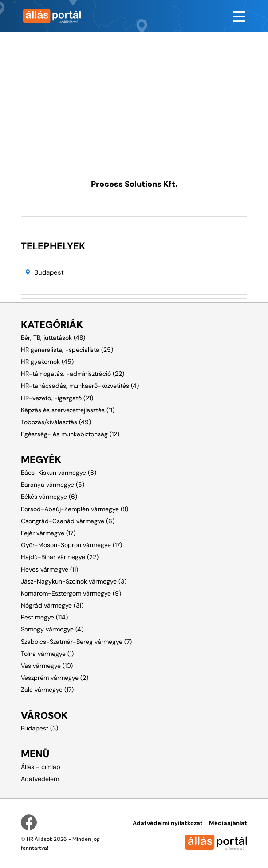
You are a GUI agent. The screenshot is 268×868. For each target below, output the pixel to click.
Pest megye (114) (44, 617)
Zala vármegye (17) (47, 690)
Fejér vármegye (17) (48, 533)
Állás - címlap (41, 767)
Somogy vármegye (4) (52, 629)
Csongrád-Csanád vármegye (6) (68, 521)
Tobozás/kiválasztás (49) (56, 422)
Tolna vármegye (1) (47, 654)
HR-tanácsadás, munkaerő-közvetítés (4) (80, 386)
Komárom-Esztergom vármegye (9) (71, 593)
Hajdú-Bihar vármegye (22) (60, 557)
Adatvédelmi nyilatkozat (168, 823)
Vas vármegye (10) (47, 666)
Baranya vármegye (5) (53, 485)
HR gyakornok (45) (47, 362)
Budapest (49, 272)
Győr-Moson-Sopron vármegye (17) (71, 545)
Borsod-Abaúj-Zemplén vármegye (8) (75, 509)
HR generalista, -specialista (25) (67, 350)
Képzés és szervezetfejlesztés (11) (68, 410)
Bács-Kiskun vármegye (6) (59, 473)
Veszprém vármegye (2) (55, 678)
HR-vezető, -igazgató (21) (57, 398)
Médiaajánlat (228, 823)
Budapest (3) (39, 728)
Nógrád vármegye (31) (52, 605)
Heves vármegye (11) (49, 569)
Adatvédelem (40, 779)
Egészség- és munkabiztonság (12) (70, 434)
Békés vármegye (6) (49, 497)
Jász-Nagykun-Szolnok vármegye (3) (74, 581)
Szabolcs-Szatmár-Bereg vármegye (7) (76, 642)
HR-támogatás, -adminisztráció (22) (73, 374)
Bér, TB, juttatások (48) (53, 338)
